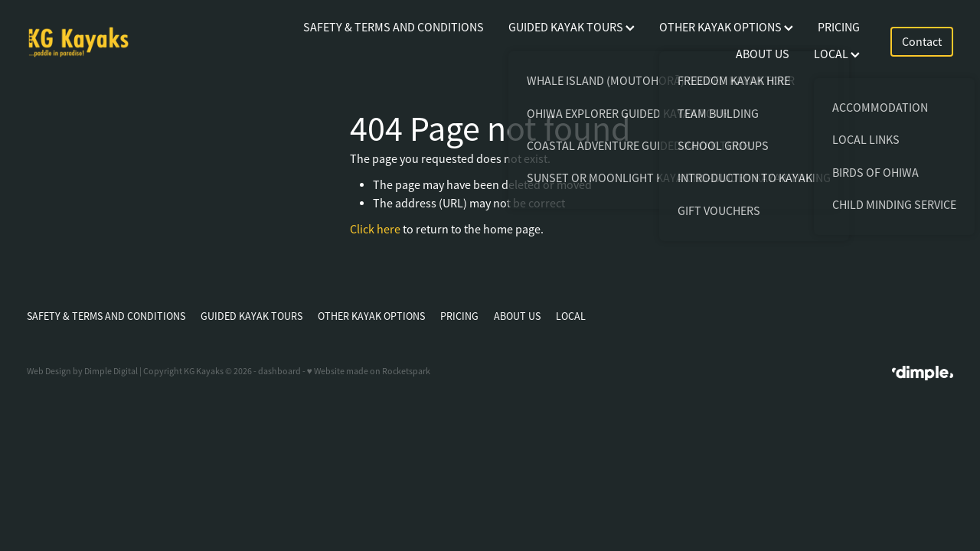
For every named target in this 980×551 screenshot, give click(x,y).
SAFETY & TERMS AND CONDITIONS (394, 28)
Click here (375, 230)
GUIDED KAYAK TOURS (572, 28)
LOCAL (837, 54)
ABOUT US (763, 54)
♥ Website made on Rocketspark (369, 371)
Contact (922, 42)
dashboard (279, 371)
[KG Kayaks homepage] (119, 42)
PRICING (839, 28)
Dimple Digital (111, 371)
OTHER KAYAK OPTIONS (726, 28)
